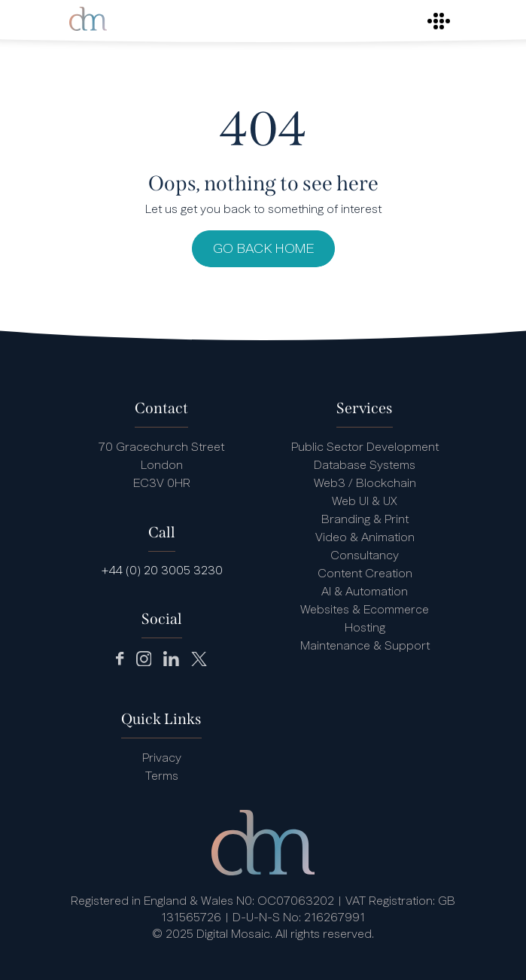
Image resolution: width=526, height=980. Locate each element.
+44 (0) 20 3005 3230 (162, 571)
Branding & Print (365, 520)
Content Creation (365, 574)
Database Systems (365, 466)
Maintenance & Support (365, 647)
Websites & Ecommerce (365, 610)
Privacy (162, 759)
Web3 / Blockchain (365, 484)
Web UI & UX (365, 502)
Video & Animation (365, 538)
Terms (162, 777)
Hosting (365, 628)
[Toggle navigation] (439, 21)
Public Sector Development (365, 448)
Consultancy (365, 556)
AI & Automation (365, 592)
